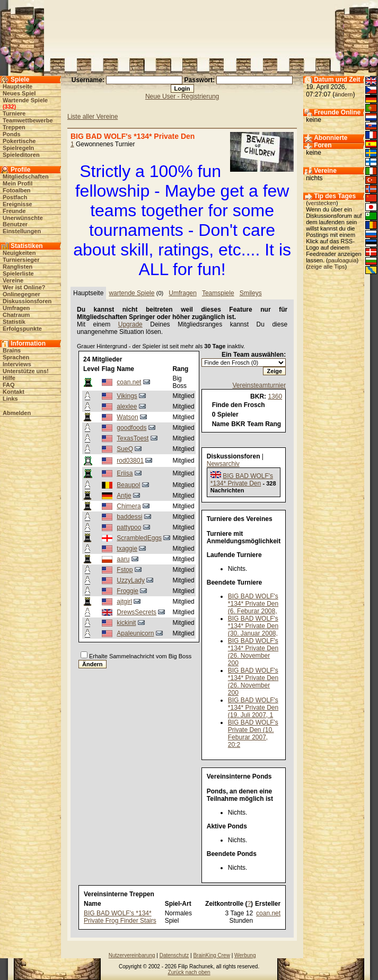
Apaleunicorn (135, 633)
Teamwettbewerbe (28, 120)
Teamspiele (218, 293)
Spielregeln (18, 148)
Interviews (17, 364)
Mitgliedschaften (26, 176)
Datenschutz (174, 955)
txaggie (127, 549)
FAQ (9, 385)
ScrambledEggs (139, 538)
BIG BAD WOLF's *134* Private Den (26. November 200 (253, 652)
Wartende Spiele (25, 100)
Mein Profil (17, 183)
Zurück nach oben (189, 972)
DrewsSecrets (137, 612)
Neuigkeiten (19, 253)
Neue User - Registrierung (182, 96)
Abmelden (17, 413)
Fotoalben (17, 190)
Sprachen (16, 357)
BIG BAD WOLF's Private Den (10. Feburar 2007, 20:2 (253, 734)
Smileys (251, 293)
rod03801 (130, 461)
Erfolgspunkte (22, 329)
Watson (127, 417)
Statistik (14, 322)
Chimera (129, 506)
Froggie (128, 591)
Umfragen (16, 308)
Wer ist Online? (24, 287)
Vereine (13, 280)
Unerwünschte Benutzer (23, 221)
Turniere (14, 113)
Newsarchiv (223, 464)
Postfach (15, 197)
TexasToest (133, 438)
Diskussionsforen (27, 301)
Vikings (127, 396)
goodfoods (131, 428)
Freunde (14, 211)
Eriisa (125, 473)
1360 (275, 396)
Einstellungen (22, 231)
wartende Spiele (131, 293)
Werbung (245, 955)
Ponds (12, 134)
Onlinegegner (21, 294)
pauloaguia (342, 260)
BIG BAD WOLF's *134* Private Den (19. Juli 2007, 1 (253, 708)
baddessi (129, 517)
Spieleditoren (21, 155)
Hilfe (9, 378)
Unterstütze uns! (26, 371)
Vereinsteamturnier (259, 385)
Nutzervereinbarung (132, 955)
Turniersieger (21, 260)
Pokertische (19, 141)
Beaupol (128, 485)
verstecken (322, 203)
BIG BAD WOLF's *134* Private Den (242, 480)
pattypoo (129, 527)
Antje (124, 496)
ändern (344, 94)
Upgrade (130, 324)
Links (10, 399)
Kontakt (14, 392)
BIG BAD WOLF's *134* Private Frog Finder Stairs (120, 917)
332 (9, 107)
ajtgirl (124, 602)
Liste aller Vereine (93, 117)
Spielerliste (18, 273)
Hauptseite (17, 86)
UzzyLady (131, 580)
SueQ (125, 449)
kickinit (126, 623)
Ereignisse (17, 204)
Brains (12, 350)
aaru (123, 559)
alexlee (127, 407)
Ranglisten (17, 267)
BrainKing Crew (211, 955)
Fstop (125, 570)
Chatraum (16, 315)
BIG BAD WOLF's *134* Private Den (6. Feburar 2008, (253, 604)
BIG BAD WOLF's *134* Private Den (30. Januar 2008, (253, 626)
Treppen (14, 127)
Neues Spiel (19, 93)
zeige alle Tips (327, 267)
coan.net (129, 382)
